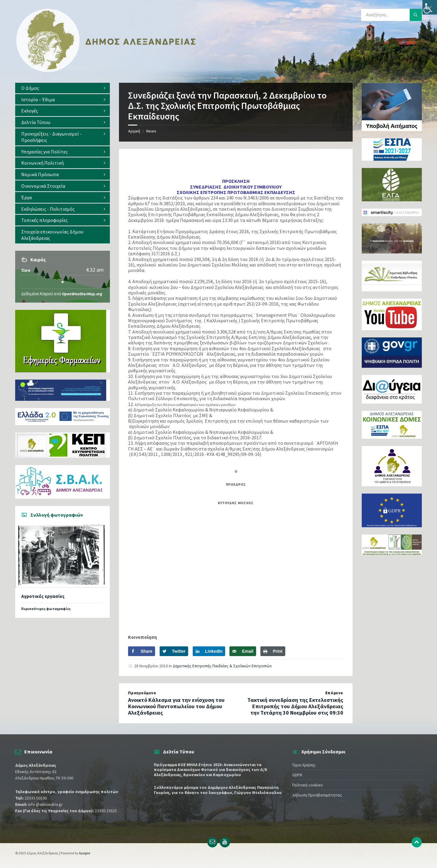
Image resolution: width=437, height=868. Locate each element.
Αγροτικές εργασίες (43, 596)
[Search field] (391, 15)
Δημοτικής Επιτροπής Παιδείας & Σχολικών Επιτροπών (222, 666)
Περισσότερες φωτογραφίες (46, 609)
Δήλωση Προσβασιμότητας (317, 795)
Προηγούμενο (142, 693)
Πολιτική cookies (308, 785)
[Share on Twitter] (174, 651)
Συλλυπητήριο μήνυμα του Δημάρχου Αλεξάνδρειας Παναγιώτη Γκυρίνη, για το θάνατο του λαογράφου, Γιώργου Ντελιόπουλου (218, 790)
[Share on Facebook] (142, 651)
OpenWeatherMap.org (82, 294)
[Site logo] (106, 71)
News (151, 131)
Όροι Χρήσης (304, 765)
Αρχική (134, 131)
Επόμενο (334, 693)
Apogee (85, 853)
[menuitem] (63, 88)
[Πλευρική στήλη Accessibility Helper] (430, 7)
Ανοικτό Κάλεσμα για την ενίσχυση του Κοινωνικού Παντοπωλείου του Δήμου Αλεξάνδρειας (176, 706)
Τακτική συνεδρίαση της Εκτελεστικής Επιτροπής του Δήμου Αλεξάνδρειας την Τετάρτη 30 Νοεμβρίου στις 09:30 (295, 706)
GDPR (297, 775)
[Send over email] (243, 651)
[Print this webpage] (273, 651)
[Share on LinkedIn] (209, 651)
